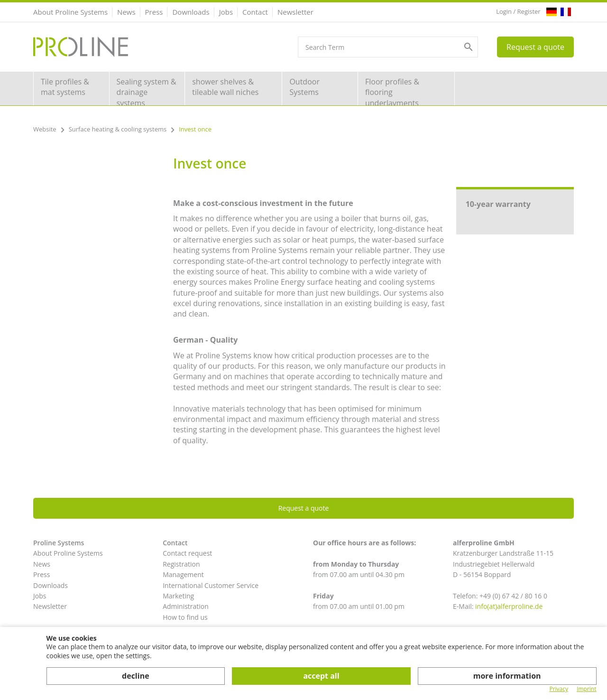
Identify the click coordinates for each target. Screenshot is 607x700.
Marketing (178, 596)
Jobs (226, 12)
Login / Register (518, 11)
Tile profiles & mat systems (65, 87)
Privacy (559, 689)
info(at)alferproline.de (509, 606)
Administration (186, 606)
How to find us (185, 617)
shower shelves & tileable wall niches (225, 87)
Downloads (191, 12)
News (126, 12)
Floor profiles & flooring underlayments (392, 91)
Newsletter (295, 12)
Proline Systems (59, 543)
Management (183, 574)
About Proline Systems (70, 12)
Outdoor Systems (304, 87)
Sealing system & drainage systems (147, 91)
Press (154, 12)
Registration (181, 564)
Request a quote (535, 47)
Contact (255, 12)
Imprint (586, 689)
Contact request (187, 553)
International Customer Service (211, 585)
